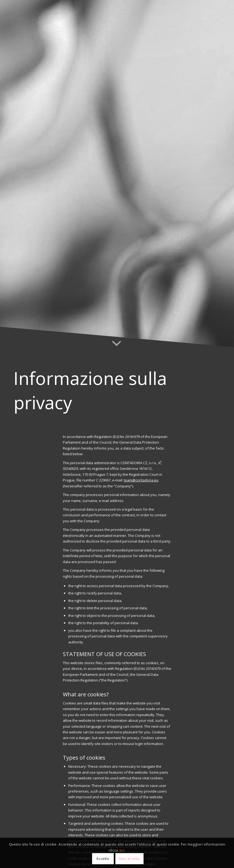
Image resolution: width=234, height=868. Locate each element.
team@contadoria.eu (141, 480)
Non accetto (129, 859)
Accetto (103, 859)
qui (122, 850)
